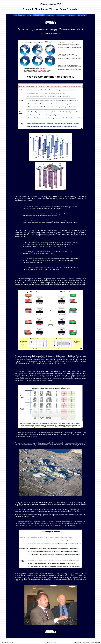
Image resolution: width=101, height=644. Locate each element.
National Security (71, 15)
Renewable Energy (38, 15)
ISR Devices (22, 15)
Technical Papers (61, 15)
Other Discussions (82, 15)
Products (29, 15)
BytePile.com (53, 642)
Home (15, 15)
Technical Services (50, 15)
